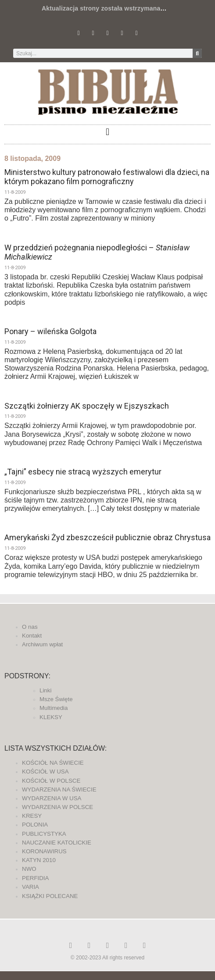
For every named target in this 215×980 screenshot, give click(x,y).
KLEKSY (51, 717)
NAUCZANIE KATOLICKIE (57, 843)
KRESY (32, 816)
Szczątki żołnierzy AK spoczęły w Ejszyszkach (87, 406)
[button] (107, 132)
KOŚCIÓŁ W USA (45, 772)
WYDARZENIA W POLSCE (57, 807)
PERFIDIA (35, 878)
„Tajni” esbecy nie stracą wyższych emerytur (83, 472)
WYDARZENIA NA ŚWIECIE (59, 789)
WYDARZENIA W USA (52, 798)
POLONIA (35, 825)
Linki (45, 690)
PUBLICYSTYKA (44, 834)
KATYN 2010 (39, 860)
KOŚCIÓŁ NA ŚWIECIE (53, 763)
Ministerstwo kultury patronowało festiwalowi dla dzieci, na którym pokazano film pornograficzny (107, 177)
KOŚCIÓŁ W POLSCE (51, 781)
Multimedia (54, 708)
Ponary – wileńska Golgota (50, 331)
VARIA (30, 887)
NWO (29, 869)
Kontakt (32, 636)
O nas (30, 627)
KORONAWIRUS (44, 851)
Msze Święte (56, 699)
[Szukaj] (197, 53)
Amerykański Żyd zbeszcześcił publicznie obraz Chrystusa (107, 537)
